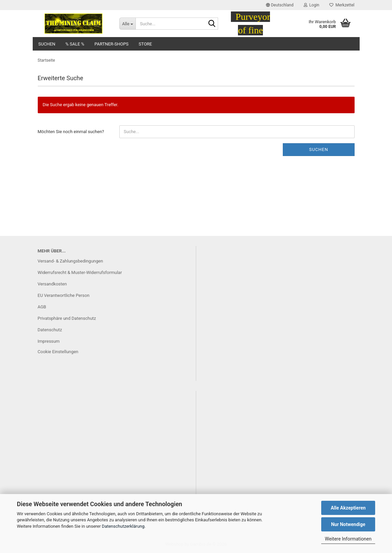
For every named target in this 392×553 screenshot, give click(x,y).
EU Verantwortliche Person (64, 295)
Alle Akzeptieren (348, 508)
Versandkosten (52, 284)
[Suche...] (127, 24)
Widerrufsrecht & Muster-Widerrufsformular (80, 272)
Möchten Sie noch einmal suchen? (71, 132)
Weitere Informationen (348, 539)
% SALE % (75, 44)
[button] (280, 5)
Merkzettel (342, 5)
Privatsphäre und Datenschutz (67, 318)
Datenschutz (50, 330)
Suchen (47, 44)
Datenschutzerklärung (123, 526)
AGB (42, 307)
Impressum (49, 341)
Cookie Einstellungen (58, 352)
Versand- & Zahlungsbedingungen (70, 261)
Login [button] (312, 5)
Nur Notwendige (348, 524)
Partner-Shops (111, 44)
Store (145, 44)
